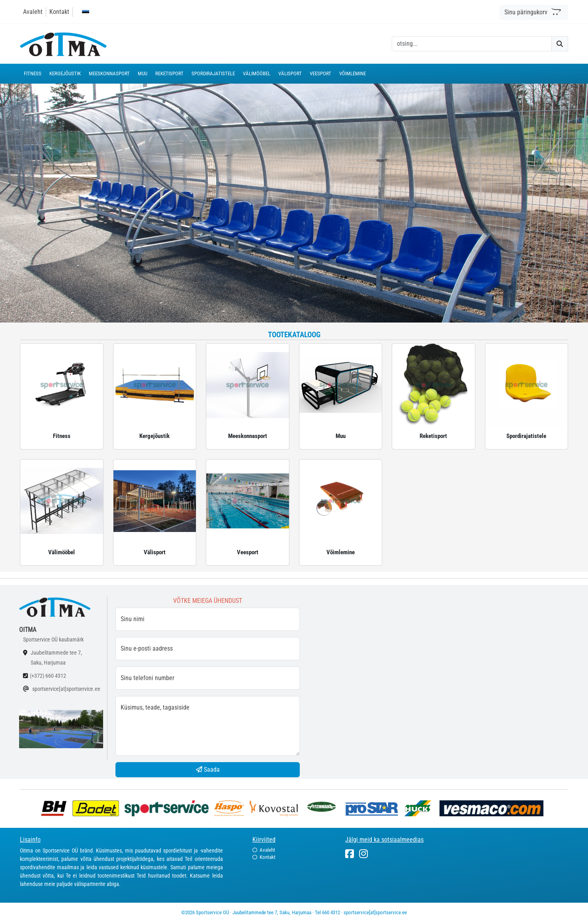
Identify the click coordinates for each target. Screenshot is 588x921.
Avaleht (33, 12)
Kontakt (59, 12)
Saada (208, 769)
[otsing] (472, 44)
